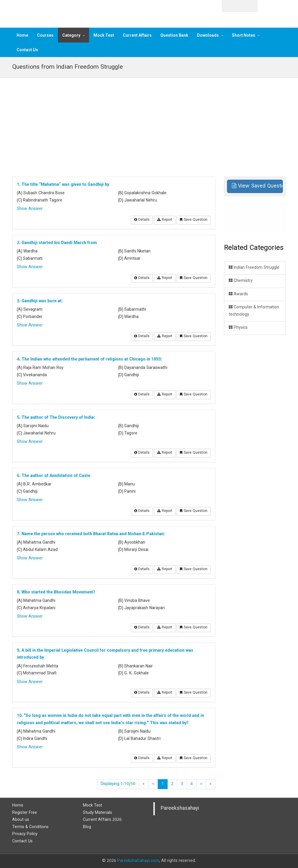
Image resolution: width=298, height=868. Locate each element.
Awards (238, 294)
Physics (238, 328)
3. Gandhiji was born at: (40, 301)
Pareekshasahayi (180, 809)
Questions (241, 227)
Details (142, 220)
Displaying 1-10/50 (118, 784)
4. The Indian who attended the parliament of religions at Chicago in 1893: (89, 359)
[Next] (201, 784)
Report (165, 220)
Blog (87, 827)
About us (21, 820)
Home (22, 35)
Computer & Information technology (254, 311)
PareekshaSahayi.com (138, 861)
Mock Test (104, 35)
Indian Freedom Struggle (254, 268)
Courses (45, 35)
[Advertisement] (149, 124)
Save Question (194, 220)
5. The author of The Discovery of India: (56, 418)
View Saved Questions (258, 186)
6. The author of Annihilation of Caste (54, 476)
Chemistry (241, 281)
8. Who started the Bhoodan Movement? (56, 592)
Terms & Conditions (30, 827)
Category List (244, 217)
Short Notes (244, 35)
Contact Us (27, 50)
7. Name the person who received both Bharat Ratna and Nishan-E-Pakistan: (91, 534)
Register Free (25, 813)
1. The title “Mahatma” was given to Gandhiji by (63, 185)
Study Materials (97, 813)
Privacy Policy (25, 834)
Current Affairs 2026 (102, 820)
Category (71, 35)
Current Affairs (137, 35)
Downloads (208, 35)
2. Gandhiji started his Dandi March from (57, 243)
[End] (211, 784)
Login (275, 5)
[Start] (144, 784)
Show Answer (30, 209)
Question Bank (174, 35)
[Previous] (153, 784)
